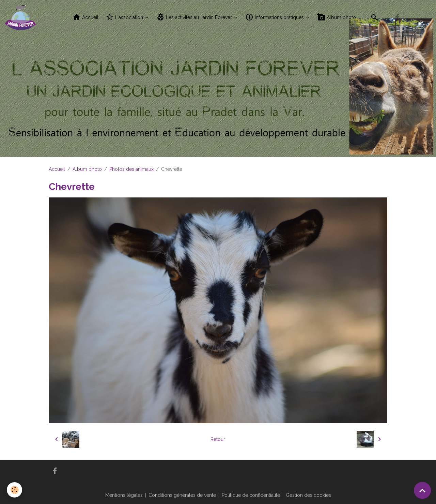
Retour (218, 439)
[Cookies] (14, 490)
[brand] (21, 17)
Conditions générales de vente (182, 495)
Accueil (85, 17)
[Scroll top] (422, 490)
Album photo (337, 17)
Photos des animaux (131, 169)
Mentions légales (124, 495)
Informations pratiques (275, 17)
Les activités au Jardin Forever (195, 17)
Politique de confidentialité (251, 495)
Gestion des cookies (308, 495)
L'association (125, 17)
